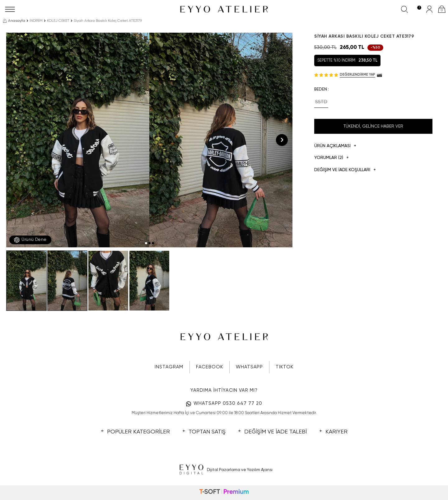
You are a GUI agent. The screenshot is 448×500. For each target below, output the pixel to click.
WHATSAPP (249, 367)
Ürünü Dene (30, 240)
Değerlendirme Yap (357, 75)
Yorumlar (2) (331, 158)
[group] (78, 140)
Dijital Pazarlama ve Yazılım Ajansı (224, 470)
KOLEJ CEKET (58, 21)
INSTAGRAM (169, 367)
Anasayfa (14, 21)
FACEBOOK (210, 367)
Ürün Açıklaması (335, 146)
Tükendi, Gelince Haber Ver (373, 126)
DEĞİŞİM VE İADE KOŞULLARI (345, 170)
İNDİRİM (36, 21)
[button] (146, 243)
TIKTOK (285, 367)
